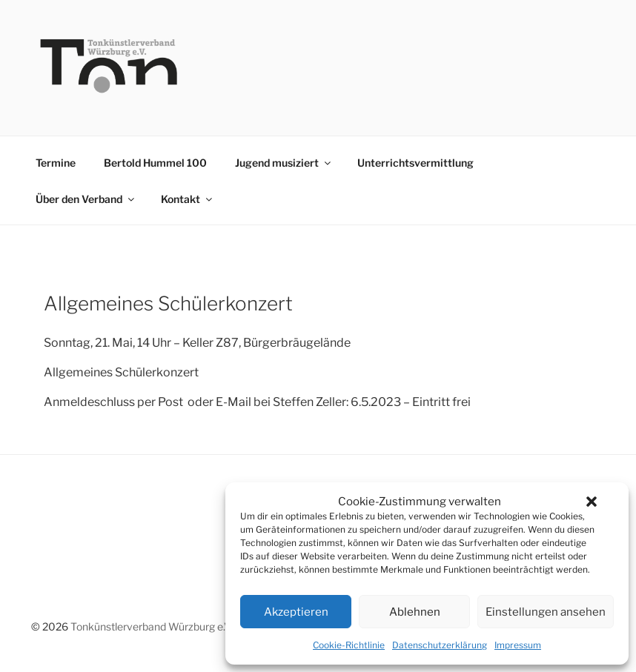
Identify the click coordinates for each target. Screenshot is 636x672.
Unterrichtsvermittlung (415, 163)
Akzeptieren (296, 612)
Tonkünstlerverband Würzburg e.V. (151, 626)
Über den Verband (86, 199)
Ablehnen (415, 612)
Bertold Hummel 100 (155, 163)
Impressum (518, 645)
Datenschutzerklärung (440, 645)
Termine (56, 163)
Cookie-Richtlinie (349, 645)
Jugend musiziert (284, 163)
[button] (592, 502)
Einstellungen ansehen (546, 612)
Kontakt (188, 199)
